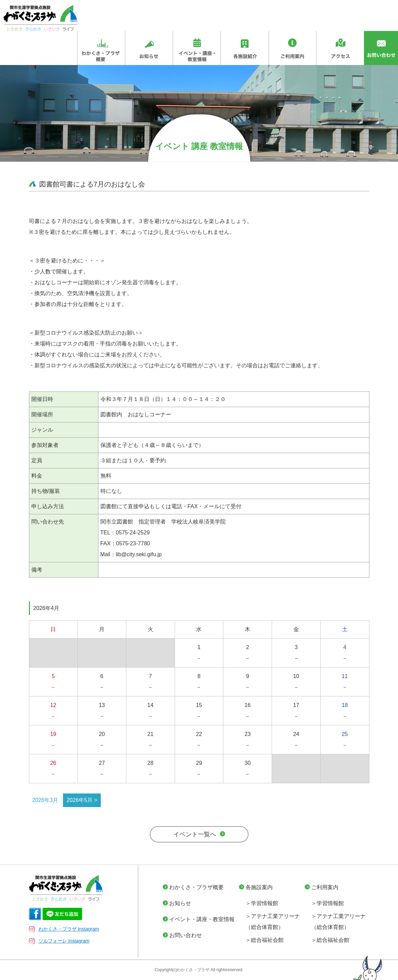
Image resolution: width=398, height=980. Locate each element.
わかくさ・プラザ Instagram (64, 929)
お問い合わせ (186, 935)
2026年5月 (79, 800)
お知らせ (180, 903)
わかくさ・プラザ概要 (196, 887)
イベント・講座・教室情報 (202, 919)
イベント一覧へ (195, 834)
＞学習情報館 (262, 903)
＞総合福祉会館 (265, 940)
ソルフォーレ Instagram (59, 941)
